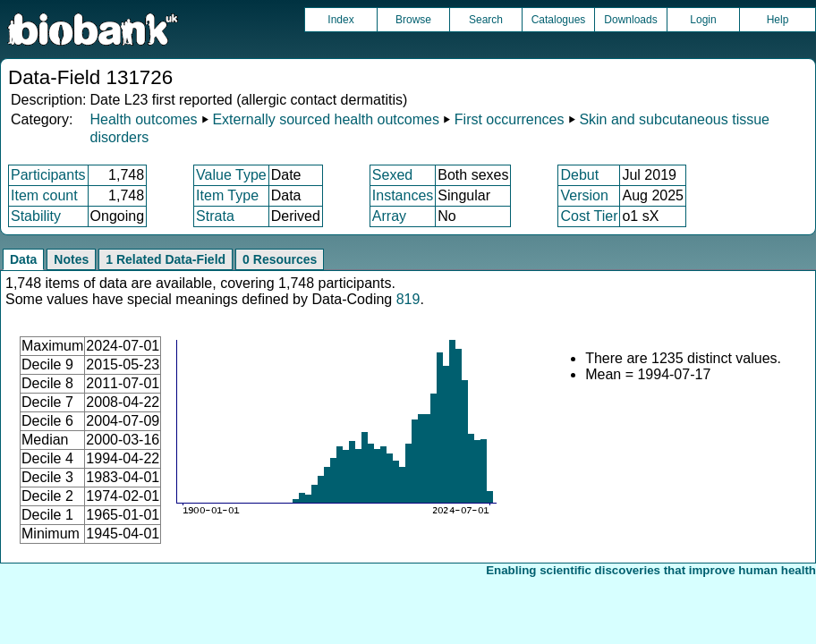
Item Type (227, 195)
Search (486, 20)
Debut (579, 175)
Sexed (392, 175)
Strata (215, 216)
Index (340, 20)
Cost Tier (589, 216)
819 (408, 299)
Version (584, 195)
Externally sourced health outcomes (325, 119)
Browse (413, 20)
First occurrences (510, 119)
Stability (36, 216)
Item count (44, 195)
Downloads (630, 20)
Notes (71, 259)
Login (703, 20)
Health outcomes (143, 119)
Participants (48, 175)
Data (23, 259)
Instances (403, 195)
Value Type (231, 175)
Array (389, 216)
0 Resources (280, 259)
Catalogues (559, 20)
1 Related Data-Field (166, 259)
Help (778, 20)
